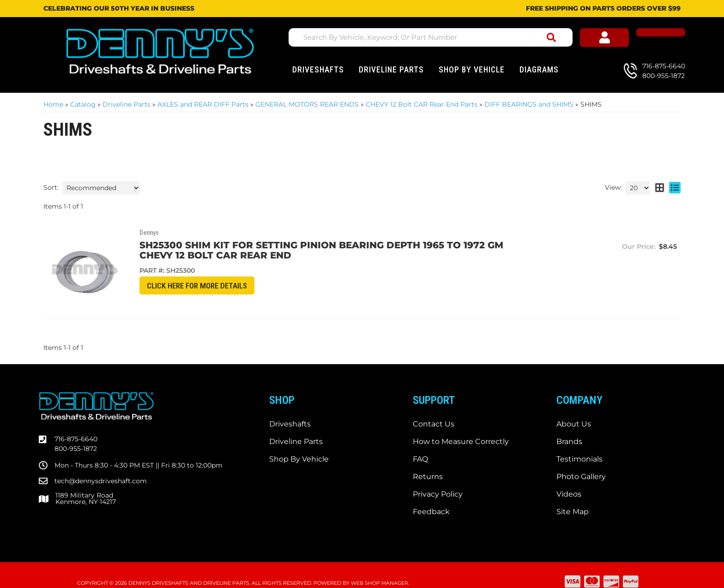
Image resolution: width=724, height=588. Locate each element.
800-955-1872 (76, 433)
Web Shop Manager (380, 567)
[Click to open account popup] (625, 39)
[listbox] (101, 188)
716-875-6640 (76, 423)
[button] (434, 37)
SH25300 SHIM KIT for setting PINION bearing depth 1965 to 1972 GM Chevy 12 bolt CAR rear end (323, 250)
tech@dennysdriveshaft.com (101, 465)
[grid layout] (660, 188)
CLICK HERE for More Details (185, 286)
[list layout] (675, 188)
